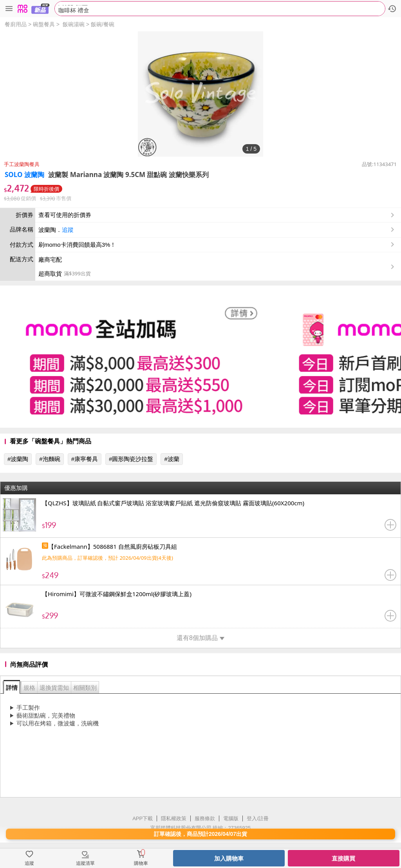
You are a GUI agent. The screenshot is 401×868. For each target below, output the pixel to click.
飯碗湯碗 (74, 24)
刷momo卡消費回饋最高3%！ (77, 245)
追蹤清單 (85, 863)
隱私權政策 (174, 818)
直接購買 (343, 858)
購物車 (141, 863)
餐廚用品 (16, 24)
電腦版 (231, 818)
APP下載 (143, 818)
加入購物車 (229, 858)
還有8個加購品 (200, 638)
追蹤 (68, 230)
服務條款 (205, 818)
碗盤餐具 (44, 24)
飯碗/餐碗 (103, 24)
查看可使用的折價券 (217, 215)
